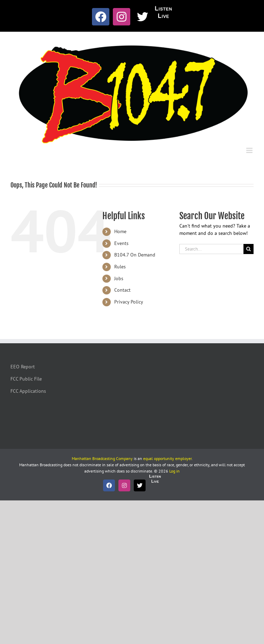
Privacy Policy (129, 302)
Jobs (119, 278)
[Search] (249, 249)
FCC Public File (26, 379)
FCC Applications (28, 391)
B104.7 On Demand (135, 255)
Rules (120, 267)
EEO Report (23, 367)
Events (121, 243)
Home (120, 231)
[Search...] (211, 249)
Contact (122, 290)
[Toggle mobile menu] (250, 150)
